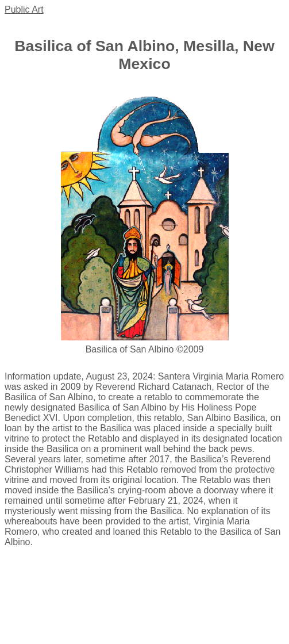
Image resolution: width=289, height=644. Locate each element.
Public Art (24, 9)
